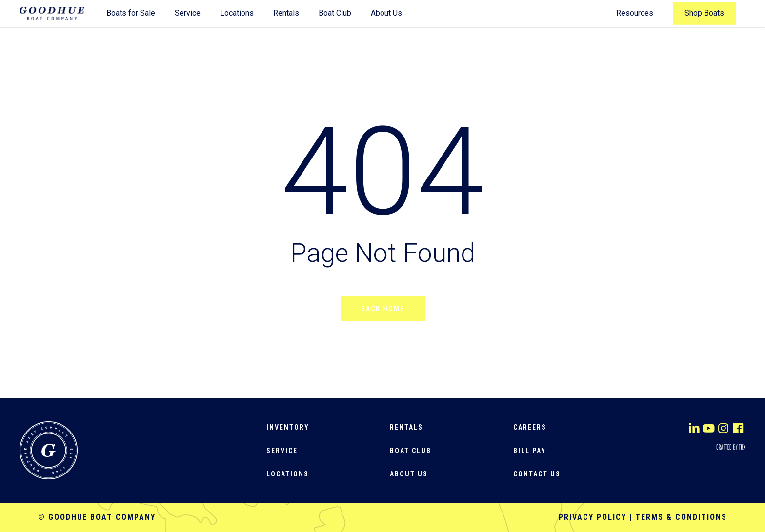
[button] (288, 427)
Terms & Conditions (681, 517)
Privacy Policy (593, 517)
